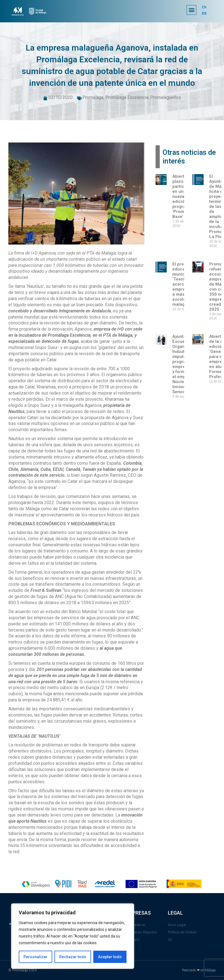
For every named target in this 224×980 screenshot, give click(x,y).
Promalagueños (166, 97)
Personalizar (35, 957)
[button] (191, 10)
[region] (73, 936)
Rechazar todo (73, 957)
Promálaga (93, 97)
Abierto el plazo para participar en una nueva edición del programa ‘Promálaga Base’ (184, 196)
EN (204, 7)
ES (204, 13)
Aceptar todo (110, 957)
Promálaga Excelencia (127, 97)
